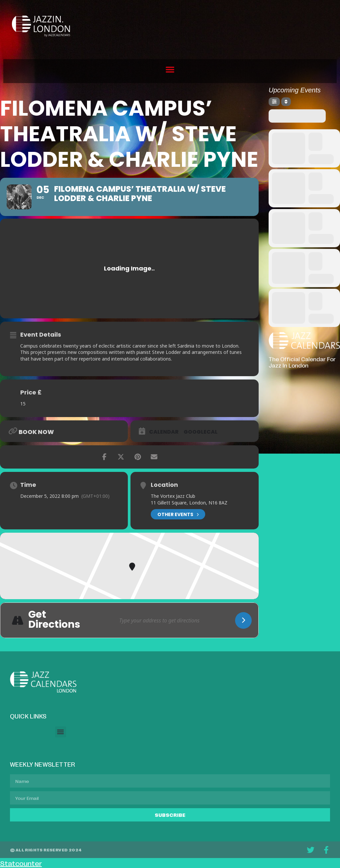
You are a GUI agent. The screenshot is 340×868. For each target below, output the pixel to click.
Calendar (164, 432)
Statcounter (21, 863)
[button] (170, 69)
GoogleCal (201, 432)
